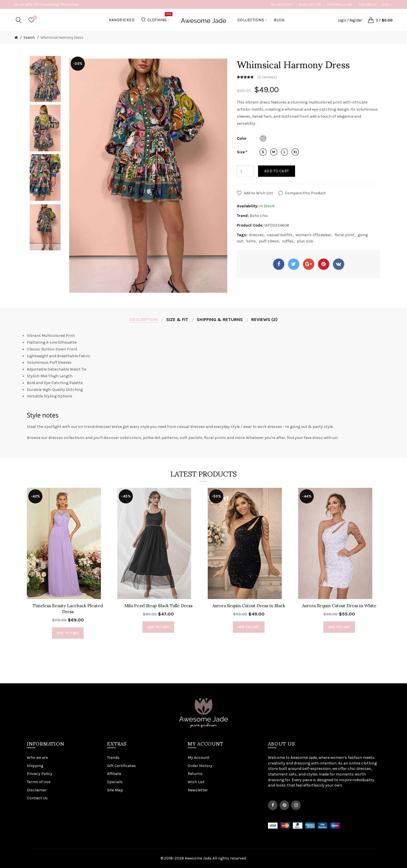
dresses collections (66, 438)
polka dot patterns (161, 438)
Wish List (196, 782)
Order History (200, 766)
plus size (305, 241)
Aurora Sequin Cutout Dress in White (339, 606)
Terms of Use (39, 782)
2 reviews (267, 77)
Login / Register (350, 20)
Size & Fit (177, 319)
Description (144, 319)
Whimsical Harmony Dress (62, 37)
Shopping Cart (340, 5)
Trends (113, 758)
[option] (45, 78)
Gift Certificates (122, 766)
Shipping (35, 766)
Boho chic (259, 216)
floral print (345, 235)
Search (29, 37)
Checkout (368, 5)
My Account (282, 5)
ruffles (288, 241)
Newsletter (198, 790)
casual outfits (280, 235)
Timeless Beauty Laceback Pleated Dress (68, 609)
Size (241, 152)
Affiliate (114, 774)
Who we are (37, 758)
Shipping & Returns (220, 319)
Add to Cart (277, 171)
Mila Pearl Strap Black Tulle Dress (158, 606)
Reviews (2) (264, 319)
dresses (256, 235)
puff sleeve (269, 241)
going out (299, 427)
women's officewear (314, 235)
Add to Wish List (258, 193)
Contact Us (37, 798)
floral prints (215, 438)
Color (242, 138)
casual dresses (191, 427)
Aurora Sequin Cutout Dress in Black (249, 606)
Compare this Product (305, 193)
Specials (115, 782)
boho (251, 241)
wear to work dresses (263, 427)
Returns (195, 774)
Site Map (115, 790)
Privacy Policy (40, 774)
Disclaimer (37, 790)
